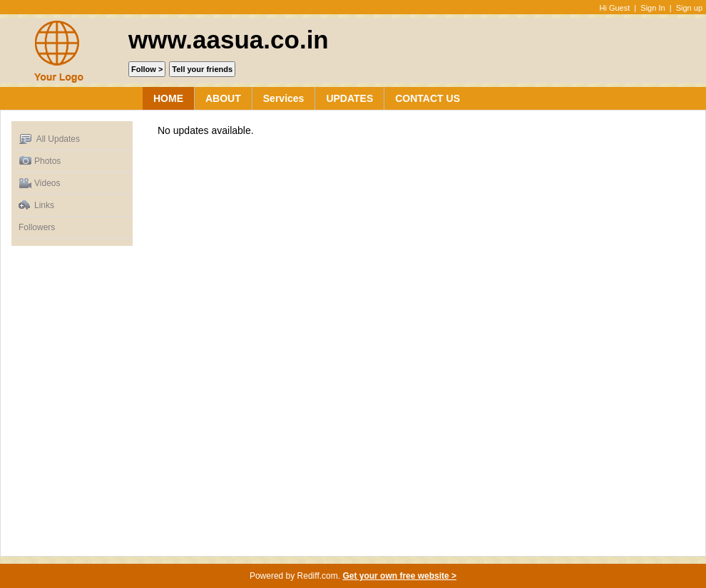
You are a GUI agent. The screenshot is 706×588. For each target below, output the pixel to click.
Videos (39, 184)
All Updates (49, 139)
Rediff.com (318, 576)
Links (36, 206)
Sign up (689, 8)
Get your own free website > (399, 576)
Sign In (653, 8)
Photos (40, 161)
